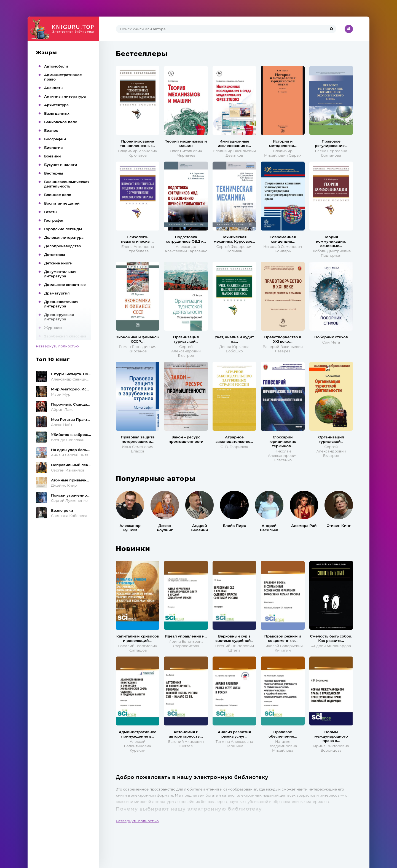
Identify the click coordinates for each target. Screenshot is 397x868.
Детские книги (58, 263)
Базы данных (57, 113)
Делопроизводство (63, 246)
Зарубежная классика (65, 336)
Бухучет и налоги (61, 165)
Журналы (53, 328)
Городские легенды (63, 229)
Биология (53, 148)
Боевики (53, 156)
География (54, 220)
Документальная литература (60, 274)
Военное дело (58, 195)
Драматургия (57, 293)
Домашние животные (65, 285)
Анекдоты (54, 88)
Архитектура (56, 105)
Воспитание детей (62, 203)
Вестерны (54, 173)
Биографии (55, 139)
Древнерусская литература (59, 317)
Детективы (55, 254)
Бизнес (51, 130)
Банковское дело (61, 122)
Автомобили (56, 66)
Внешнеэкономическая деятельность (67, 184)
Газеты (51, 212)
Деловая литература (64, 237)
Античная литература (65, 96)
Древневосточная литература (61, 304)
